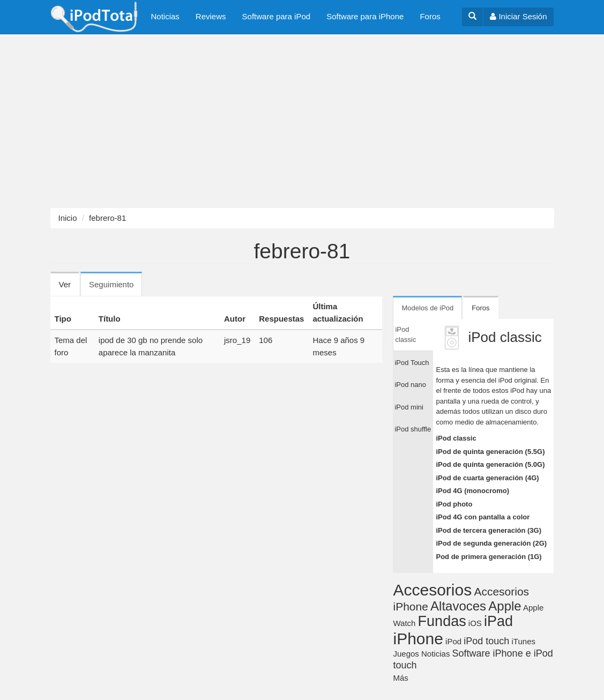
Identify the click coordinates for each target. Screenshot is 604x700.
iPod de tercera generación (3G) (489, 530)
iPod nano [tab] (410, 385)
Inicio (68, 218)
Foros (430, 16)
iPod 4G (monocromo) (472, 491)
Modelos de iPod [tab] (427, 308)
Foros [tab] (480, 308)
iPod (453, 641)
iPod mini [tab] (409, 407)
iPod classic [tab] (405, 335)
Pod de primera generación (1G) (489, 557)
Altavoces (458, 606)
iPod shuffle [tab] (413, 429)
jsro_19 (237, 340)
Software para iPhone (365, 16)
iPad (498, 621)
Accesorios (432, 590)
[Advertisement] (302, 121)
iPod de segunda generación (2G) (491, 543)
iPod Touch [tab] (412, 363)
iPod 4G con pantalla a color (483, 517)
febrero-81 (107, 218)
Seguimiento (115, 288)
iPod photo (454, 504)
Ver (65, 284)
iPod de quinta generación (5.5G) (490, 452)
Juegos (406, 654)
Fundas (442, 621)
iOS (475, 623)
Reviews (211, 16)
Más (400, 678)
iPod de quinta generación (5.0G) (490, 464)
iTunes (524, 641)
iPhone (418, 639)
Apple (505, 606)
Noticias (165, 16)
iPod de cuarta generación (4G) (487, 478)
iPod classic (456, 438)
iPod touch (486, 641)
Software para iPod (277, 16)
